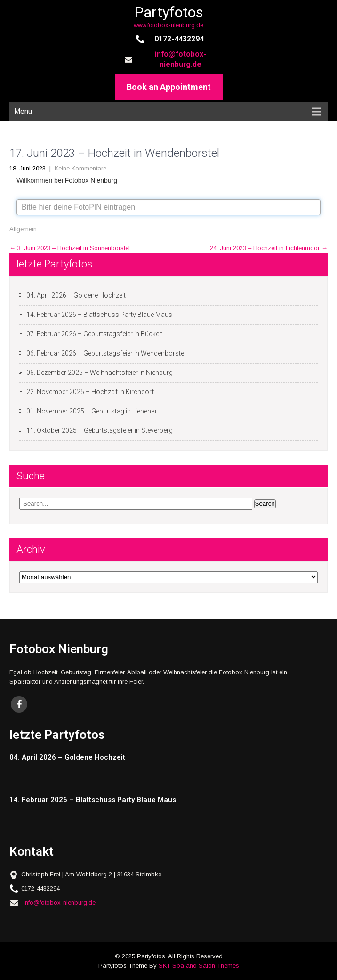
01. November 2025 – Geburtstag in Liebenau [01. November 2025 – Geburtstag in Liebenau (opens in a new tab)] (92, 411)
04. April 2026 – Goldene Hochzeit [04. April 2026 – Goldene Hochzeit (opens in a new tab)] (76, 295)
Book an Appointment (169, 87)
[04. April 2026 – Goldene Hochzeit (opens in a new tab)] (160, 757)
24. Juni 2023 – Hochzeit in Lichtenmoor (269, 248)
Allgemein (23, 229)
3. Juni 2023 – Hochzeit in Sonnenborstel (70, 248)
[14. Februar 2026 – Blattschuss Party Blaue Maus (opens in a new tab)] (160, 800)
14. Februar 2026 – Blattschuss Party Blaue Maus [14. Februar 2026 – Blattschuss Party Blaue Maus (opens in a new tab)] (99, 315)
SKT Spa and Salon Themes (199, 966)
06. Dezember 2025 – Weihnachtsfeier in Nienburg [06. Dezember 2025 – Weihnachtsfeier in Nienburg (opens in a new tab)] (100, 373)
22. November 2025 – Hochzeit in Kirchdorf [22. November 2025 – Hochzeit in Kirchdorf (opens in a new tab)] (90, 392)
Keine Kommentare (80, 168)
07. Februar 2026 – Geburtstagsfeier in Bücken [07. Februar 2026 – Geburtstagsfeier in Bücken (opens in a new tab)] (95, 334)
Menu (23, 111)
